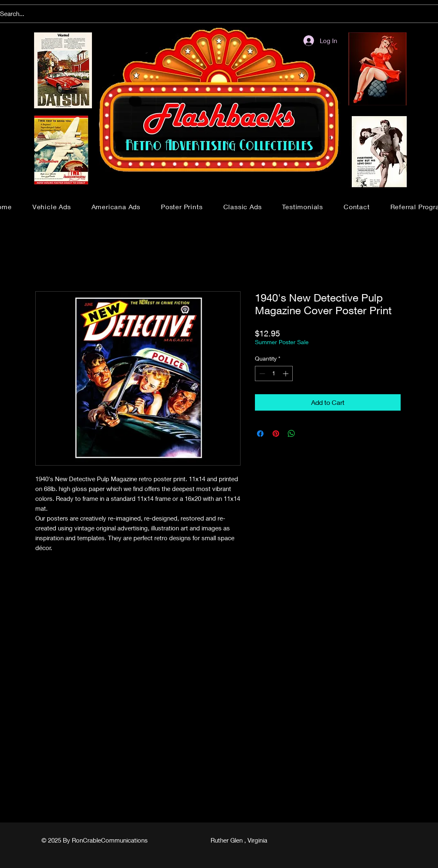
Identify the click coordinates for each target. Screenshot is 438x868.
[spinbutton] (274, 373)
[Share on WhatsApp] (291, 434)
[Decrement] (261, 373)
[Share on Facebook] (260, 434)
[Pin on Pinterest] (276, 434)
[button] (52, 207)
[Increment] (286, 373)
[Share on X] (307, 434)
